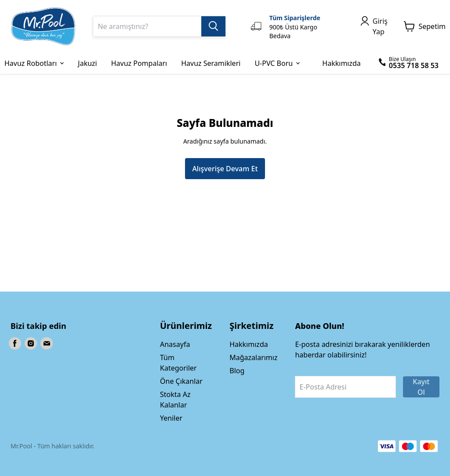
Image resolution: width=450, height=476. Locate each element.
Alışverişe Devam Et (225, 169)
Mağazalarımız (253, 357)
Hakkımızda (249, 344)
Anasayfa (175, 344)
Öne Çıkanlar (181, 381)
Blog (237, 371)
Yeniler (171, 418)
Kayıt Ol (421, 387)
